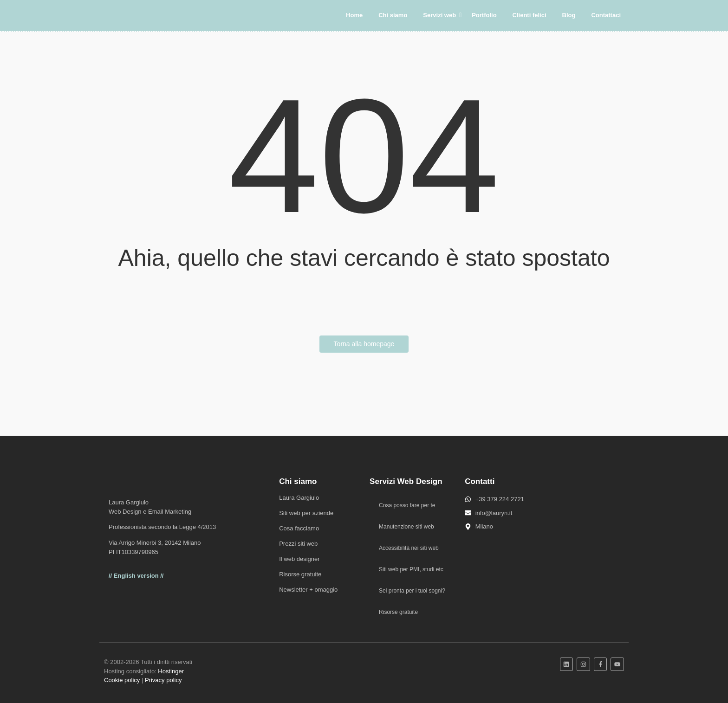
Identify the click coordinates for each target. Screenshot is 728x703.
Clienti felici (530, 15)
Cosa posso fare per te (407, 505)
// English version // (136, 576)
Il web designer (299, 559)
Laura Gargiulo (299, 498)
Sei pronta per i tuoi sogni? (412, 591)
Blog (569, 15)
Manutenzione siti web (406, 527)
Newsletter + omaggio (308, 590)
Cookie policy (122, 680)
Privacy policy (163, 680)
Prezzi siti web (298, 544)
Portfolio (484, 15)
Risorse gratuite (300, 574)
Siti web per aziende (306, 513)
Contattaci (606, 15)
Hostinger (171, 671)
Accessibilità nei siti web (409, 548)
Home (354, 15)
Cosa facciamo (299, 528)
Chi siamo (393, 15)
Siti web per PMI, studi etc (411, 569)
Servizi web (441, 15)
